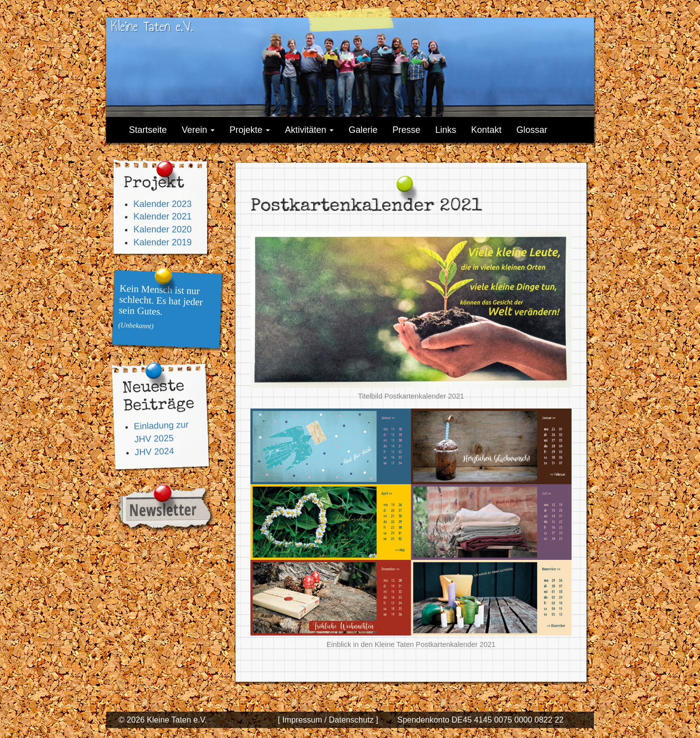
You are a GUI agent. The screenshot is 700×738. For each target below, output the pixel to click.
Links (446, 130)
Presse (406, 130)
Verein (198, 130)
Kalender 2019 (163, 242)
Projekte (250, 130)
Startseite (148, 130)
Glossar (532, 130)
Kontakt (486, 130)
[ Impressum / (302, 720)
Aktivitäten (309, 130)
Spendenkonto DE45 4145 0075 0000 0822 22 (480, 720)
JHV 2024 (154, 452)
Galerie (363, 130)
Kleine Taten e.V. (152, 26)
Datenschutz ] (352, 720)
